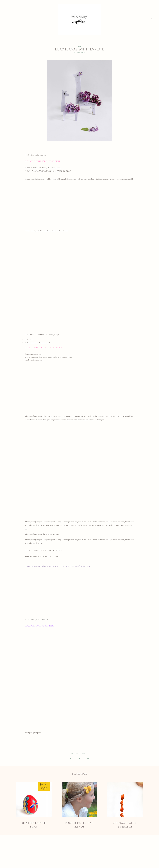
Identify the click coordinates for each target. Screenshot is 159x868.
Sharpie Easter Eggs (34, 805)
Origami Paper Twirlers (125, 805)
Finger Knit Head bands (79, 805)
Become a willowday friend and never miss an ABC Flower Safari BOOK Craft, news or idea (57, 566)
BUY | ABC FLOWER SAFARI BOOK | (43, 161)
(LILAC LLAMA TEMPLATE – (43, 348)
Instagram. (101, 420)
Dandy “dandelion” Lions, (51, 168)
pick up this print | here (33, 733)
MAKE (79, 46)
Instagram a (101, 525)
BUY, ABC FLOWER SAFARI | (40, 626)
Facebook (111, 525)
